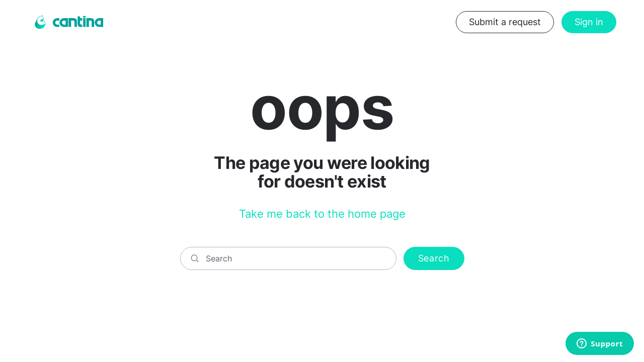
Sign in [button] (589, 22)
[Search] (288, 258)
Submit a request (505, 22)
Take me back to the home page (322, 214)
